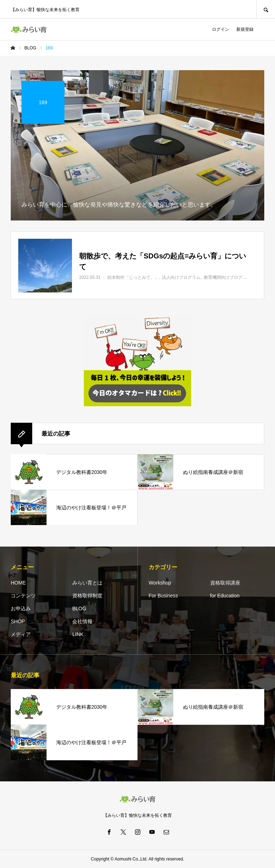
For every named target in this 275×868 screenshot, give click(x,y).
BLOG (79, 608)
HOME (18, 583)
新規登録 (245, 29)
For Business (163, 596)
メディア (21, 634)
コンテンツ (23, 596)
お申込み (21, 608)
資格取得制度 (87, 596)
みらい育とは (87, 583)
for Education (225, 596)
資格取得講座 (225, 583)
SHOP (18, 621)
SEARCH (266, 9)
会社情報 (82, 621)
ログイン (221, 29)
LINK (78, 634)
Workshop (160, 583)
